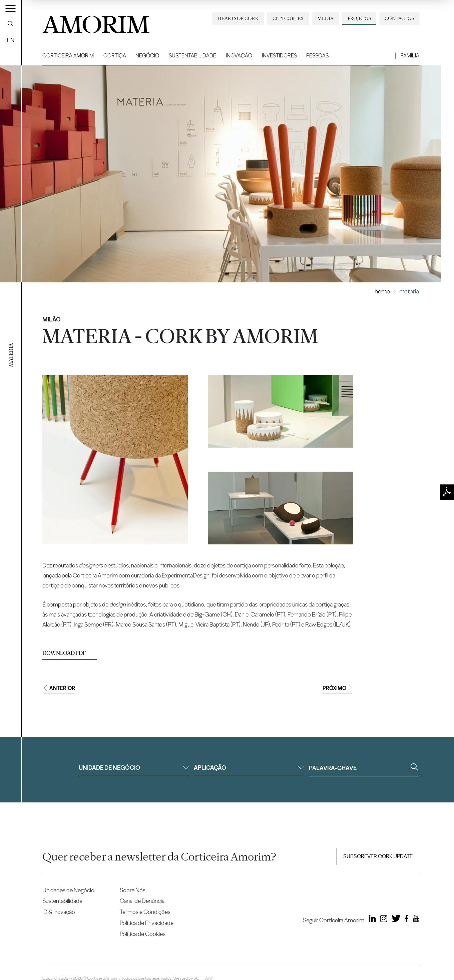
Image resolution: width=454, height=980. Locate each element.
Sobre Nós (133, 890)
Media (326, 18)
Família (410, 56)
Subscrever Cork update (378, 856)
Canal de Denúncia (142, 901)
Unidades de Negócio (68, 890)
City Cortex (288, 18)
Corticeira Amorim (68, 56)
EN (11, 40)
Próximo (337, 688)
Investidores (279, 56)
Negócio (147, 56)
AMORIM (96, 22)
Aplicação (249, 768)
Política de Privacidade (147, 923)
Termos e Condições (145, 912)
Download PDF (64, 653)
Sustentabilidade (192, 56)
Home (382, 291)
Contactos (399, 18)
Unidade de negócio (134, 768)
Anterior (60, 688)
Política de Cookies (143, 934)
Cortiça (115, 56)
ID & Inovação (59, 912)
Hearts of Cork (238, 18)
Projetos (359, 18)
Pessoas (317, 56)
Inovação (239, 56)
